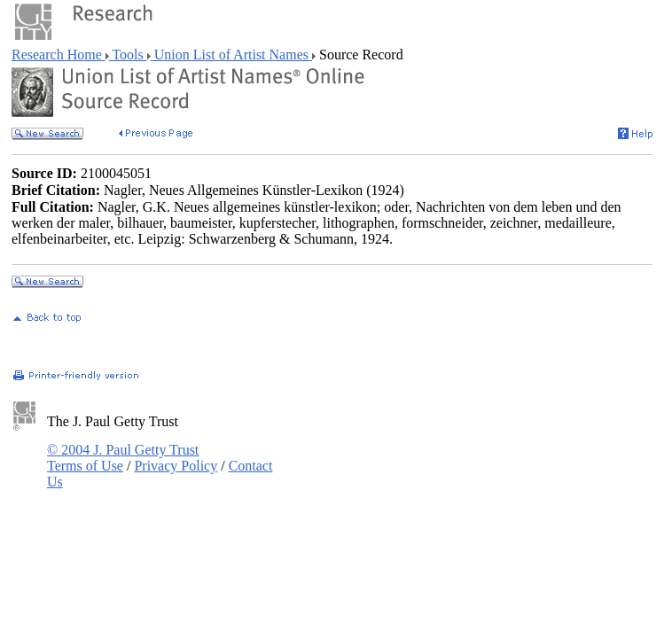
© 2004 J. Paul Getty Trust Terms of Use (123, 458)
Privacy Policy (176, 466)
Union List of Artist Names (231, 54)
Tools (128, 54)
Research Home (59, 54)
